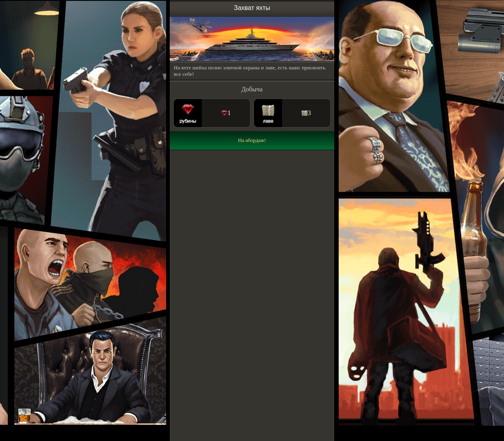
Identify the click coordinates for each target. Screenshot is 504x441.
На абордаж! (252, 140)
